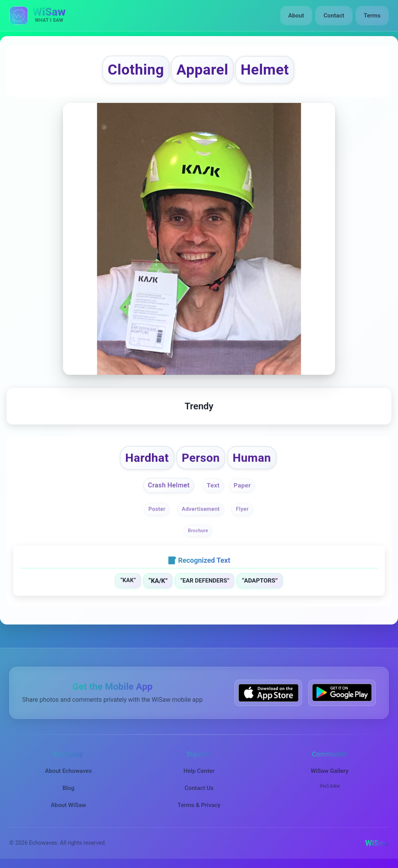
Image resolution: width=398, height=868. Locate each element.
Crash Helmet (169, 485)
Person (201, 458)
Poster (157, 509)
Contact (334, 16)
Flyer (242, 509)
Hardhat (147, 458)
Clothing (136, 70)
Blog (69, 788)
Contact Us (199, 788)
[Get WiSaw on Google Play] (342, 693)
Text (213, 486)
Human (252, 458)
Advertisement (201, 509)
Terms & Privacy (199, 805)
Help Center (199, 771)
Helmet (265, 70)
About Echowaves (69, 771)
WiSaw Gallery (329, 771)
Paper (242, 486)
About (296, 16)
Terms (372, 16)
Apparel (202, 70)
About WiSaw (68, 805)
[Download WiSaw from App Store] (268, 693)
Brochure (198, 531)
